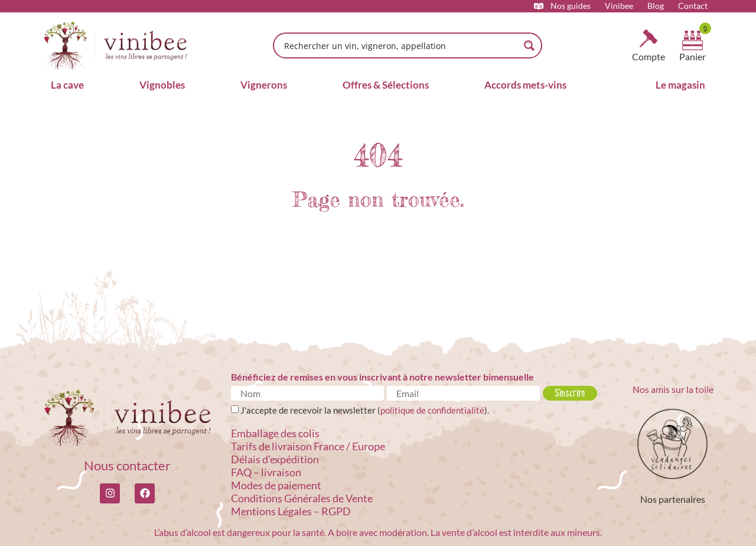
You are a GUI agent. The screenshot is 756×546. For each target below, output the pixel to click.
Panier (693, 56)
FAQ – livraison (266, 472)
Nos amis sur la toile (673, 389)
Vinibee (619, 6)
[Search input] (400, 45)
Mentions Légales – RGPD (291, 511)
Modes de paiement (276, 485)
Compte (649, 56)
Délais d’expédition (275, 459)
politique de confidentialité (432, 410)
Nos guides (571, 6)
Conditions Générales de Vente (302, 498)
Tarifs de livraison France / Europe (308, 446)
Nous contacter (127, 465)
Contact (693, 6)
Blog (656, 6)
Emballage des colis (275, 433)
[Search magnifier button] (529, 45)
